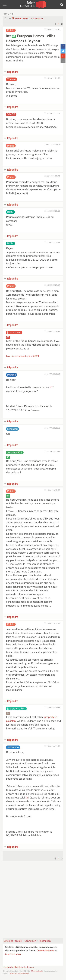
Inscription (45, 941)
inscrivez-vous (13, 954)
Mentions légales (37, 971)
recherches (13, 973)
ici (51, 387)
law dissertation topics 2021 (23, 356)
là (27, 798)
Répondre (11, 72)
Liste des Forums (13, 941)
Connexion (37, 18)
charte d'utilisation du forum (18, 967)
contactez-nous (24, 973)
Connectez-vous (45, 951)
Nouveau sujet (19, 18)
